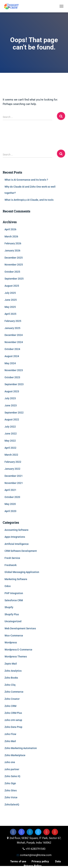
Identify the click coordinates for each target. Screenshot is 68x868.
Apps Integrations (15, 537)
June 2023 (11, 405)
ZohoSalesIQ (12, 805)
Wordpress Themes (16, 657)
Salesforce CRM (14, 600)
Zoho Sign (10, 783)
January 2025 (12, 328)
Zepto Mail (11, 664)
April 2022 (10, 448)
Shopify (9, 607)
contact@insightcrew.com (35, 855)
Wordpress (11, 642)
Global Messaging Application (22, 572)
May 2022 (10, 441)
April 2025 (10, 314)
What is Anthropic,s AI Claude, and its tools (29, 200)
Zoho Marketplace (15, 755)
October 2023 (12, 377)
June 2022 (11, 434)
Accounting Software (17, 530)
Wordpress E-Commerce (18, 650)
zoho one (10, 762)
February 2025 (13, 321)
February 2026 (13, 243)
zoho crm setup (13, 720)
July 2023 (10, 398)
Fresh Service (12, 558)
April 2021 (10, 490)
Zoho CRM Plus (13, 713)
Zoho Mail (10, 741)
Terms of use (18, 861)
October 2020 (12, 497)
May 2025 (10, 307)
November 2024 (14, 342)
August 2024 (12, 356)
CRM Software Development (21, 551)
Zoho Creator (12, 699)
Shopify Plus (12, 614)
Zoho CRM (10, 706)
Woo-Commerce (14, 636)
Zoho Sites (11, 790)
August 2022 (12, 419)
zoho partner (12, 769)
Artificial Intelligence (17, 544)
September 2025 (14, 279)
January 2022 (12, 469)
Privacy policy (40, 861)
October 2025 (12, 272)
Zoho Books (11, 678)
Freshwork (11, 565)
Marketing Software (16, 579)
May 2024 (10, 363)
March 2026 (11, 236)
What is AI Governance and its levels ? (26, 180)
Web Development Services (20, 628)
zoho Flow (10, 734)
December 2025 (14, 258)
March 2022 (11, 455)
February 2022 (13, 462)
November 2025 (14, 265)
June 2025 (11, 300)
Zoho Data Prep (13, 727)
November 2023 (14, 370)
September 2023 (14, 384)
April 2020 (10, 511)
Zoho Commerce (14, 692)
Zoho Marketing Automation (21, 748)
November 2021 (14, 483)
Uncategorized (13, 621)
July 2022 (10, 427)
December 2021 (14, 476)
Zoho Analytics (13, 671)
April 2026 (10, 229)
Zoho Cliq (10, 685)
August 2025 (12, 286)
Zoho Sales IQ (12, 776)
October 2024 (12, 349)
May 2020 (10, 504)
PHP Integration (14, 593)
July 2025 (10, 293)
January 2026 (12, 251)
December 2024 (14, 335)
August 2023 (12, 391)
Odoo (8, 586)
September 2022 (14, 413)
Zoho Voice (11, 797)
